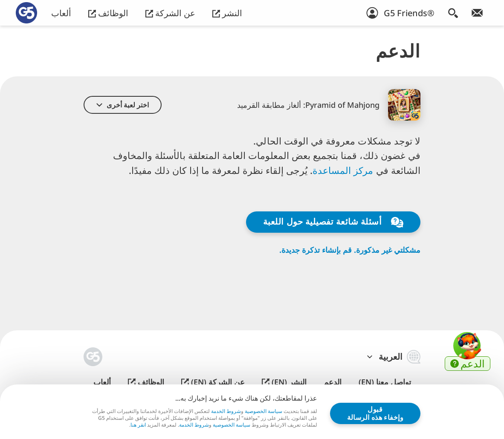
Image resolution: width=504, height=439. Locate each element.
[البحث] (453, 13)
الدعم (333, 382)
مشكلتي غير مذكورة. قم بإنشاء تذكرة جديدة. (350, 250)
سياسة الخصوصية (264, 411)
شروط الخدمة (226, 411)
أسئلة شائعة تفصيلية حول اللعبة (333, 222)
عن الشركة (170, 13)
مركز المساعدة (344, 170)
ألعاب (61, 13)
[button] (123, 105)
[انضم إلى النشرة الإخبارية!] (477, 13)
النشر (227, 13)
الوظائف (108, 13)
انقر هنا (138, 425)
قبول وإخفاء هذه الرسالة (375, 413)
